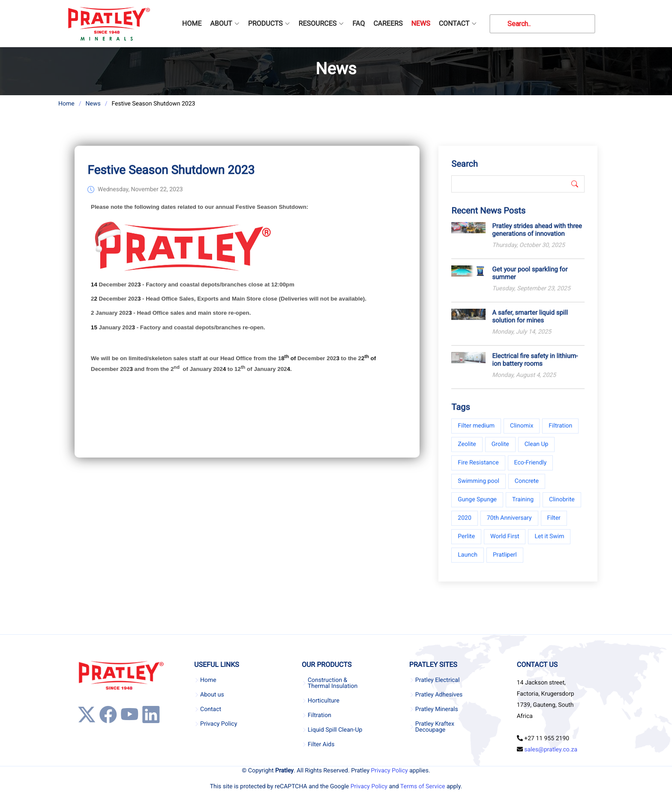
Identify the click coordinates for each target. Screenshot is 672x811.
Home (66, 104)
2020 (464, 525)
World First (505, 543)
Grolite (500, 451)
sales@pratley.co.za (551, 750)
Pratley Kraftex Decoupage (435, 727)
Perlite (466, 543)
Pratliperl (505, 562)
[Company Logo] (109, 24)
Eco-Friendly (531, 470)
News (93, 104)
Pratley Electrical (438, 680)
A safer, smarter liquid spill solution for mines (530, 323)
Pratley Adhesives (439, 695)
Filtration (560, 433)
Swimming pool (478, 488)
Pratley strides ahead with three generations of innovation (537, 237)
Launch (468, 562)
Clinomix (522, 433)
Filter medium (476, 433)
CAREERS (388, 23)
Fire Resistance (478, 470)
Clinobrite (562, 506)
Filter (554, 525)
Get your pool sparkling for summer (530, 280)
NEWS (420, 23)
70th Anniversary (509, 525)
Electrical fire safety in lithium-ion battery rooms (535, 367)
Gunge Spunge (477, 506)
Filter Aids (321, 745)
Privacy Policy (219, 724)
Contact (211, 709)
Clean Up (537, 451)
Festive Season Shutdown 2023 (171, 177)
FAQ (358, 23)
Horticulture (324, 701)
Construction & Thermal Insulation (333, 683)
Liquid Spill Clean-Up (335, 730)
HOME (192, 23)
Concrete (527, 488)
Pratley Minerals (437, 709)
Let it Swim (549, 543)
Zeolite (467, 451)
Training (523, 506)
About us (212, 695)
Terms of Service (423, 787)
